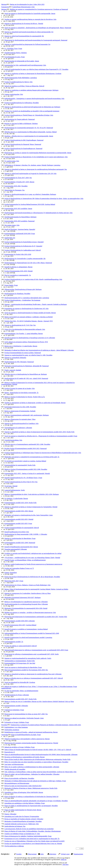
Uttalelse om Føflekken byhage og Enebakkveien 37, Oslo (22, 834)
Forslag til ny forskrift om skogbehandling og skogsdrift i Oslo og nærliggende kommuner (32, 111)
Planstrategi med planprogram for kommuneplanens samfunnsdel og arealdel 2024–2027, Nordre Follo (36, 617)
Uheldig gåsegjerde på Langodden (15, 769)
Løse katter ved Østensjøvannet (14, 764)
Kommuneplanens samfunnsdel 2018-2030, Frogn (20, 234)
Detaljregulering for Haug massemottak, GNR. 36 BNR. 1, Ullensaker (26, 534)
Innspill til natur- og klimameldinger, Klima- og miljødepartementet (25, 560)
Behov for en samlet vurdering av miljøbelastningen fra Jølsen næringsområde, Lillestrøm (32, 767)
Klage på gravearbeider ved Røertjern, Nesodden (19, 778)
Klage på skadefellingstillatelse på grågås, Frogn (26, 735)
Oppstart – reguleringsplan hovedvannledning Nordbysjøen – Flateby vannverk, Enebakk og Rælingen (36, 304)
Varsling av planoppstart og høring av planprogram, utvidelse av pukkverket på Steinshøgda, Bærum (35, 403)
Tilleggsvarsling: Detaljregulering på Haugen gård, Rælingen (23, 289)
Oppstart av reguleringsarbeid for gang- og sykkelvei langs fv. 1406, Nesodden (28, 355)
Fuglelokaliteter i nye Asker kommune (16, 727)
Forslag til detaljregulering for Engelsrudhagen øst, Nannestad (23, 149)
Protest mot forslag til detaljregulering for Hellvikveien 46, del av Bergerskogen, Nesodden (32, 577)
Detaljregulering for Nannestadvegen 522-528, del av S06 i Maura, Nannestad (28, 263)
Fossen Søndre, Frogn (11, 285)
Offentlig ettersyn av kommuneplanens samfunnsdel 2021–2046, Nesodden (27, 444)
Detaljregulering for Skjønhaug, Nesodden (17, 294)
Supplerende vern (10, 238)
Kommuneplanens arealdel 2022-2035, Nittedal (19, 519)
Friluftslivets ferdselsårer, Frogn (14, 710)
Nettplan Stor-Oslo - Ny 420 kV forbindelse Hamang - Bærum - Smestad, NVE (28, 321)
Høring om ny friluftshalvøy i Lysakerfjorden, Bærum (21, 346)
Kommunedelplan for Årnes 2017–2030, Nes (18, 178)
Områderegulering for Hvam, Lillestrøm (17, 695)
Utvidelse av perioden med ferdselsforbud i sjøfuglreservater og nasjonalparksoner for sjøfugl (33, 553)
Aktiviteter (53, 854)
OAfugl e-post (65, 854)
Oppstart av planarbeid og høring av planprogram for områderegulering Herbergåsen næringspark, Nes (36, 169)
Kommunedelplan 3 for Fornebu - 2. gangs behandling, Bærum (24, 334)
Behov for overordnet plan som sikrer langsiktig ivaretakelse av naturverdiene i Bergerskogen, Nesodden (36, 762)
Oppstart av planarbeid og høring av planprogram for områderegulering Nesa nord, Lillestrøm (33, 674)
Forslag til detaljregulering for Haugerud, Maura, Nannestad (23, 144)
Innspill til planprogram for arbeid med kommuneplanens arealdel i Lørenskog (28, 637)
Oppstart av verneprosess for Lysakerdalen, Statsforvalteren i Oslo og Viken (27, 593)
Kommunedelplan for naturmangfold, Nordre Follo (20, 465)
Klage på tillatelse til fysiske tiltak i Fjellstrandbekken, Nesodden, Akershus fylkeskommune (33, 831)
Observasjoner (32, 854)
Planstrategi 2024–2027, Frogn (14, 581)
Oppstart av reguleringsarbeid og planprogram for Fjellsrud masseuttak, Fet (27, 44)
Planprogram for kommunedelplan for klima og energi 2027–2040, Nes (26, 714)
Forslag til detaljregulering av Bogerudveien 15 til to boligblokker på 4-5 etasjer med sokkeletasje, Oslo (36, 157)
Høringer (4, 4)
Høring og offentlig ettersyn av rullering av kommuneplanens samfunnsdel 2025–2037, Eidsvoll (34, 678)
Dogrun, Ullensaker (10, 814)
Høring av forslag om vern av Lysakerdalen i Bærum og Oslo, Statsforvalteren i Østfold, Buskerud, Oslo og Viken (39, 701)
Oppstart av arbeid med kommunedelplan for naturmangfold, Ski (24, 36)
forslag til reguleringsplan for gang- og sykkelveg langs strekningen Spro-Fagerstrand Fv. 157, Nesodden (36, 69)
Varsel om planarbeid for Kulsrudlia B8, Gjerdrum (20, 682)
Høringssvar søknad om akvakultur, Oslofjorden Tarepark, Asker (24, 718)
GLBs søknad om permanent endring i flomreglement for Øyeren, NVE (26, 342)
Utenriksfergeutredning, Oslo (13, 440)
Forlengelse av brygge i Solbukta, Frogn (17, 722)
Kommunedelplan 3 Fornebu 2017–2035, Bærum (19, 182)
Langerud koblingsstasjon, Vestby (15, 490)
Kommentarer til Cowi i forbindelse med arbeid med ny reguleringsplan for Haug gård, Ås (32, 839)
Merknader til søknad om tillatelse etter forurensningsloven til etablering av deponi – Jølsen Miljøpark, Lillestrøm (39, 350)
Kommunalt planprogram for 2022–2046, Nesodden (20, 407)
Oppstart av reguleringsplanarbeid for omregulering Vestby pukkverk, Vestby (28, 658)
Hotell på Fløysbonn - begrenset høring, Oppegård (20, 229)
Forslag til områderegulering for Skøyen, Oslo (18, 82)
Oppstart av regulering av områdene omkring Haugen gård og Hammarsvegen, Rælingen (31, 90)
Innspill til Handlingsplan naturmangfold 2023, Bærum (21, 547)
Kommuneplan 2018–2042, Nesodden (16, 186)
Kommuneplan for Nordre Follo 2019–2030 (18, 254)
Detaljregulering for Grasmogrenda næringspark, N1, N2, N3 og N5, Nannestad (29, 128)
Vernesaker (5, 735)
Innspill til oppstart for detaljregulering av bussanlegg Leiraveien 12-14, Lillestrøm (30, 338)
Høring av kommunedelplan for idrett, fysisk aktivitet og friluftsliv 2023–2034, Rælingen (32, 494)
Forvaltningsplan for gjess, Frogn (14, 57)
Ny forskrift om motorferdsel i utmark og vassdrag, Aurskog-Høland (25, 461)
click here (65, 864)
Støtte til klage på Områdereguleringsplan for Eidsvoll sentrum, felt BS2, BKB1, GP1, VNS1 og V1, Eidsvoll (38, 750)
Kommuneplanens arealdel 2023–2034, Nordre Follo (20, 503)
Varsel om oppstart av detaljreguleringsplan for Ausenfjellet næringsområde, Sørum (30, 13)
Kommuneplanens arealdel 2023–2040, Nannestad (20, 543)
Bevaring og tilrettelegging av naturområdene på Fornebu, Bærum (24, 757)
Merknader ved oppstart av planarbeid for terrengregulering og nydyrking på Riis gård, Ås (32, 457)
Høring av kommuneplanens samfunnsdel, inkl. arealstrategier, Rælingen (26, 415)
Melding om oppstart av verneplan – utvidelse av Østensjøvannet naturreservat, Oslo (30, 612)
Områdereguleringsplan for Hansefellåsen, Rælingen (20, 217)
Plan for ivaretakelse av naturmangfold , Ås (18, 275)
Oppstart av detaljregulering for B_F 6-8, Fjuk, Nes (20, 325)
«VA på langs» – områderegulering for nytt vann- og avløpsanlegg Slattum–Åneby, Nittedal (32, 558)
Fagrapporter (5, 7)
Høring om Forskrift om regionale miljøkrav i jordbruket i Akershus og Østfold (28, 317)
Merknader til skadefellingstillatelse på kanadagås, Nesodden (23, 821)
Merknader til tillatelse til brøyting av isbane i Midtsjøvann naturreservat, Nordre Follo (31, 788)
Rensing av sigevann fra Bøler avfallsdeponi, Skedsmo (21, 124)
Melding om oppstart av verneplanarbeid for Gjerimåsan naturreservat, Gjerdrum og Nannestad (39, 9)
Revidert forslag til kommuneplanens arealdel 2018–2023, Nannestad (25, 448)
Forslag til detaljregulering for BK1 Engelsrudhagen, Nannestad (24, 140)
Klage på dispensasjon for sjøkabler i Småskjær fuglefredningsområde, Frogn (28, 836)
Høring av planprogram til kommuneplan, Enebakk (20, 411)
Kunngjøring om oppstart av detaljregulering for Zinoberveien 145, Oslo (26, 309)
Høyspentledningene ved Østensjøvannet (17, 783)
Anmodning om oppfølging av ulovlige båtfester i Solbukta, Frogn (25, 803)
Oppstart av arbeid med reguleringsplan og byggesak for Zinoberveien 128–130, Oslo (30, 174)
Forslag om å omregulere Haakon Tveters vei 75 (19, 568)
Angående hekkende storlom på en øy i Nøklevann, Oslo (22, 824)
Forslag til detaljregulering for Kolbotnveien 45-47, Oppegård (23, 246)
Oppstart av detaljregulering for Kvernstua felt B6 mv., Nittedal (24, 24)
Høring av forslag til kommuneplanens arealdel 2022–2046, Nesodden (26, 469)
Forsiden (19, 854)
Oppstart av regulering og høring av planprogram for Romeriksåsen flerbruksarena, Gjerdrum (33, 74)
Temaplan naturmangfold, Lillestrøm (16, 549)
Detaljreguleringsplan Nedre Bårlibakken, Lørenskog (21, 78)
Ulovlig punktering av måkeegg (14, 846)
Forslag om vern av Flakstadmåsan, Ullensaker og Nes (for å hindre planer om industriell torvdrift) (34, 841)
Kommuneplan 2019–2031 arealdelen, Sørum (18, 209)
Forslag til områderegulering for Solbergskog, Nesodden (22, 103)
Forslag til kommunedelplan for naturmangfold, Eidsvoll (22, 528)
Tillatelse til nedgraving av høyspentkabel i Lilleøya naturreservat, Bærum (27, 739)
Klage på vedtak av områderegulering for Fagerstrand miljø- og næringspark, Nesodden (31, 806)
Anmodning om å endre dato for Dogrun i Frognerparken (22, 816)
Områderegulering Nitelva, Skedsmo (16, 53)
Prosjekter (4, 725)
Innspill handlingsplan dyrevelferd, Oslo (17, 532)
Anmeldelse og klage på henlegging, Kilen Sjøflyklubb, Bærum (24, 792)
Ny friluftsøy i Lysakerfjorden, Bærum (16, 498)
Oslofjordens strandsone (12, 730)
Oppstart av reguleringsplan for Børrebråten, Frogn (20, 538)
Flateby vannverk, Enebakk (13, 370)
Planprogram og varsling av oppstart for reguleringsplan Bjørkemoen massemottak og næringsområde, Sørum (38, 153)
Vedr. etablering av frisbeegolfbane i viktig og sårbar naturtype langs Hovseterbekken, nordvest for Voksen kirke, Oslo (40, 772)
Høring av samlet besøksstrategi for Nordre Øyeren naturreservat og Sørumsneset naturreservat (33, 564)
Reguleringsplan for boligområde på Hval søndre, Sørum (22, 61)
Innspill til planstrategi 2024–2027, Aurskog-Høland (20, 625)
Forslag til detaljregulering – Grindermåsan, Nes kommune (22, 300)
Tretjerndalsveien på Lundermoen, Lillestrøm (18, 428)
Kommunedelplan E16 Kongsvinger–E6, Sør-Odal (20, 663)
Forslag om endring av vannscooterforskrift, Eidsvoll (21, 646)
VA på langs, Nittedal (11, 486)
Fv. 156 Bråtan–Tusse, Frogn (13, 49)
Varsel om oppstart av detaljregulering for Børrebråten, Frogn (23, 667)
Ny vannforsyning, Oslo (12, 161)
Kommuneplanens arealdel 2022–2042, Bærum (19, 511)
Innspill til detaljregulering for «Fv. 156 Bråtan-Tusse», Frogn (23, 478)
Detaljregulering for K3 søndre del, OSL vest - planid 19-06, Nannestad (26, 378)
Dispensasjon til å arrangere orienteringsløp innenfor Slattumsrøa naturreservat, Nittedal (31, 743)
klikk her (64, 860)
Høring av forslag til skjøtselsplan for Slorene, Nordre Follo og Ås (25, 397)
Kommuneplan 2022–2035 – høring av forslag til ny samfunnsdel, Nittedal (27, 473)
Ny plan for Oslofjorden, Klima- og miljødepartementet (21, 691)
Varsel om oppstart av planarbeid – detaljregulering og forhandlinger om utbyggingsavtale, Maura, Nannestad (38, 28)
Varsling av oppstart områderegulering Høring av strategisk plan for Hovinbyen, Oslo (30, 19)
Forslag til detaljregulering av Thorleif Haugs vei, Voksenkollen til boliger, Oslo (29, 115)
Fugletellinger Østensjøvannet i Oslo (23, 7)
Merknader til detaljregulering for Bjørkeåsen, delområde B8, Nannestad (26, 366)
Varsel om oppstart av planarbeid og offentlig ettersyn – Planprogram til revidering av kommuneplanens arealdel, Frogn (41, 436)
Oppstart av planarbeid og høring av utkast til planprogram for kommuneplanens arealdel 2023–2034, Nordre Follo (39, 432)
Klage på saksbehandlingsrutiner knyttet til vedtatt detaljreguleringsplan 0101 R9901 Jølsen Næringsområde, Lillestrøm (41, 755)
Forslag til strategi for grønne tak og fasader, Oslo (20, 388)
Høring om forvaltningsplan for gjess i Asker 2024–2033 (27, 4)
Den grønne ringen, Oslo (12, 225)
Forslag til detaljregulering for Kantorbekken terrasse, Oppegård (24, 242)
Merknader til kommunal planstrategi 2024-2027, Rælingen (22, 598)
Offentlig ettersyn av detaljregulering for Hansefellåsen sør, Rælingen (26, 374)
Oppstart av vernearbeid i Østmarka (15, 358)
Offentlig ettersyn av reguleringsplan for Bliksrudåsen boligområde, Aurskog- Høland (30, 132)
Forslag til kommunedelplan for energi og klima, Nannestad (23, 353)
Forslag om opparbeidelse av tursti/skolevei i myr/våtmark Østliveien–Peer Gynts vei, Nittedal (33, 844)
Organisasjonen (78, 854)
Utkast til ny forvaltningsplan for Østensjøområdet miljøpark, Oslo (25, 329)
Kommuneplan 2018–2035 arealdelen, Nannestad (19, 221)
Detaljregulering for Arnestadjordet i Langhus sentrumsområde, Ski (25, 259)
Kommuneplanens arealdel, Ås (14, 642)
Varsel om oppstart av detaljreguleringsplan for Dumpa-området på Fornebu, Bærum (30, 313)
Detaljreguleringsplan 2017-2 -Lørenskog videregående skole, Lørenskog (27, 298)
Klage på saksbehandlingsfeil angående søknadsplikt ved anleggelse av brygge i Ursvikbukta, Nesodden (36, 801)
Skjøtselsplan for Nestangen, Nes (14, 190)
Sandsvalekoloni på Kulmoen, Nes (15, 826)
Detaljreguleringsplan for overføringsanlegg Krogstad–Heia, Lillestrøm (26, 604)
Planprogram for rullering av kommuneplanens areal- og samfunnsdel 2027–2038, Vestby (32, 654)
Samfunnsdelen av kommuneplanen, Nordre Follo (20, 661)
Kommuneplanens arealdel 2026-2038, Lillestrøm (20, 621)
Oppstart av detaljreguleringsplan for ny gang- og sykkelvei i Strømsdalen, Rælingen (30, 194)
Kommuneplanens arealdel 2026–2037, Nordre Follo (20, 699)
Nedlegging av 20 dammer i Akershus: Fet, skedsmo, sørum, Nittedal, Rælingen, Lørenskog (32, 165)
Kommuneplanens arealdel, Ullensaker (16, 706)
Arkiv (42, 854)
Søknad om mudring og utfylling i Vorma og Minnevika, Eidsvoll (24, 86)
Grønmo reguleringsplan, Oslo (14, 94)
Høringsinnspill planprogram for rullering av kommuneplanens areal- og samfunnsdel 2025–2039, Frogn (36, 650)
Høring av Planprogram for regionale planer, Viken (20, 419)
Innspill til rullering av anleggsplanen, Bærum (18, 267)
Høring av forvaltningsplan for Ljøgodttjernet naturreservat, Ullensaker (26, 602)
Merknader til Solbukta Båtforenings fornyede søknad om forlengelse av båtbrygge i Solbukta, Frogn (35, 781)
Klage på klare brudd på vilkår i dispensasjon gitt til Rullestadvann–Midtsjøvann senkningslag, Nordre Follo (37, 759)
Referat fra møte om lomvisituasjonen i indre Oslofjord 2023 (23, 786)
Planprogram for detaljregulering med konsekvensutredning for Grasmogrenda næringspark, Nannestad (36, 40)
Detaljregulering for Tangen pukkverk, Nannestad (19, 119)
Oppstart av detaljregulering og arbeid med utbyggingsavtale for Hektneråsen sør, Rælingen (32, 107)
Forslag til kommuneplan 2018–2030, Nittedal (18, 271)
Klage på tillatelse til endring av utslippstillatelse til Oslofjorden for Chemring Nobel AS (31, 797)
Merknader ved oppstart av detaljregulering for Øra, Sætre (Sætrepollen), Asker (29, 515)
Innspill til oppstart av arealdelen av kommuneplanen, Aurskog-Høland (26, 629)
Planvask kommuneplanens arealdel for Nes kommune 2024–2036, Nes (26, 670)
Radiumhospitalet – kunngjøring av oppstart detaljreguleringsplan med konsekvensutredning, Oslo (34, 99)
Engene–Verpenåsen (11, 573)
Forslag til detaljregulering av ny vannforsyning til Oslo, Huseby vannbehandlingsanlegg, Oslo (33, 279)
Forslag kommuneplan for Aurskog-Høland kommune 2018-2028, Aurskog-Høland (30, 204)
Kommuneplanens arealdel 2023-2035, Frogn (18, 523)
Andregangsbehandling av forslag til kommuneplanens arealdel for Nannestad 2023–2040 (32, 633)
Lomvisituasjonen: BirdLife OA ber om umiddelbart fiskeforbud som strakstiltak (29, 829)
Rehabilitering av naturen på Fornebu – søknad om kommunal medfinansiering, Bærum (31, 732)
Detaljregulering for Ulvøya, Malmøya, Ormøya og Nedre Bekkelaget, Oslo (27, 585)
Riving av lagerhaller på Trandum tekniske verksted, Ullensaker (24, 819)
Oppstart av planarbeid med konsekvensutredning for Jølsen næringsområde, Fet (29, 32)
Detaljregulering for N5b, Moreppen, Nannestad (19, 362)
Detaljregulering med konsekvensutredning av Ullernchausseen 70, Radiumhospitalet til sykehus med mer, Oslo (38, 213)
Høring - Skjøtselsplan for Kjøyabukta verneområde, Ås (21, 393)
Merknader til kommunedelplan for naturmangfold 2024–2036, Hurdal (26, 608)
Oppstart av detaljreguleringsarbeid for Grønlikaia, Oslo (21, 423)
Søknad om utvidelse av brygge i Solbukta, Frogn (19, 747)
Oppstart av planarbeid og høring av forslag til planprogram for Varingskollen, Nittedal (31, 507)
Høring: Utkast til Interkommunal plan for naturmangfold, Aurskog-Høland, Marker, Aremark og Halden (36, 589)
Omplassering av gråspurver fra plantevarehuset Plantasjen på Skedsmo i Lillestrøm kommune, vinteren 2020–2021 (46, 725)
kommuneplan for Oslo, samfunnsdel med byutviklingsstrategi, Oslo (25, 65)
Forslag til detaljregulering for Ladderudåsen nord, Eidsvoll (23, 250)
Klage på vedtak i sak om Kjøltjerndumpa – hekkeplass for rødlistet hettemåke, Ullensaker (32, 774)
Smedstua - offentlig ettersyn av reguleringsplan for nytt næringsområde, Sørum (29, 136)
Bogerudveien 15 (10, 752)
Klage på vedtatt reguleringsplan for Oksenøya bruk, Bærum (23, 810)
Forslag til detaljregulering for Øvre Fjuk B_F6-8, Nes (21, 482)
